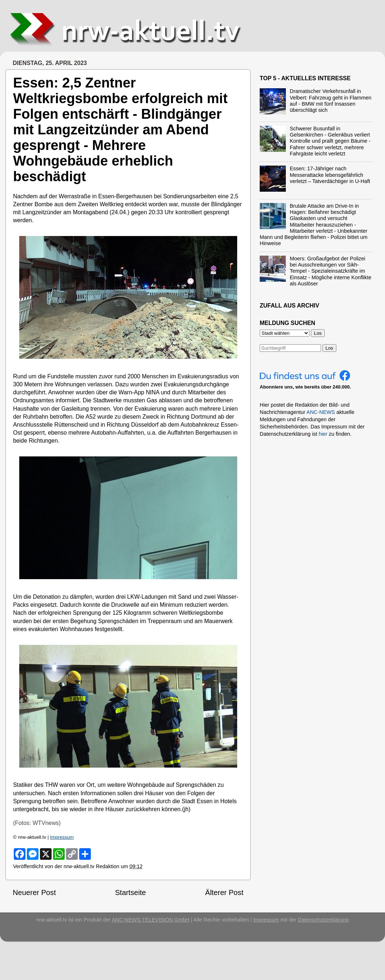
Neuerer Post (34, 892)
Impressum (62, 837)
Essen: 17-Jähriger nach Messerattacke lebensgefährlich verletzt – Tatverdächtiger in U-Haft (330, 175)
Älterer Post (224, 892)
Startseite (131, 892)
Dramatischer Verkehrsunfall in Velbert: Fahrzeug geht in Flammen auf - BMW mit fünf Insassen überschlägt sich (331, 101)
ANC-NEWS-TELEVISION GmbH (151, 920)
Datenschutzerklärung (323, 920)
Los (329, 348)
